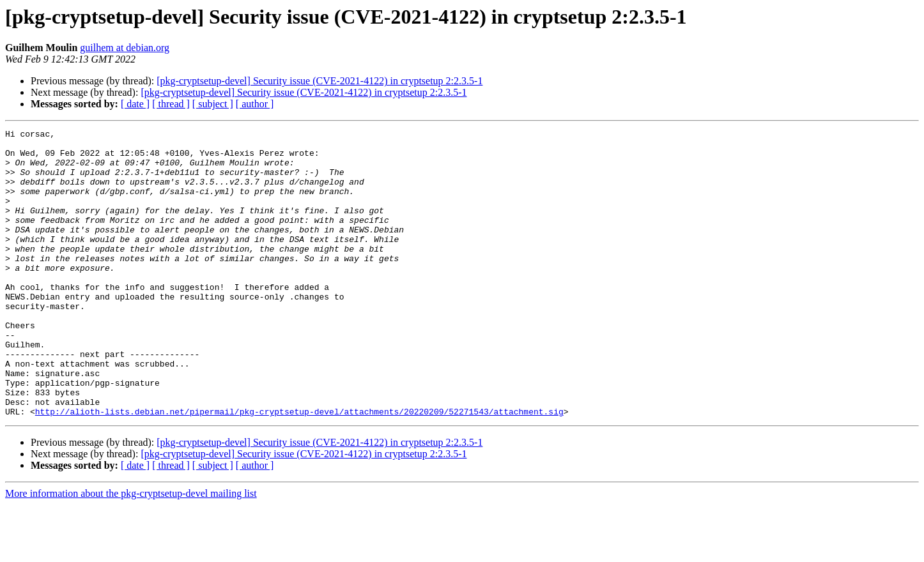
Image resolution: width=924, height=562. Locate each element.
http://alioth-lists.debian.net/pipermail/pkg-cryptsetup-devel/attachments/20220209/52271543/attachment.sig (299, 469)
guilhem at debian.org (125, 48)
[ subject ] (213, 104)
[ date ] (135, 104)
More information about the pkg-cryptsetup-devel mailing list (131, 551)
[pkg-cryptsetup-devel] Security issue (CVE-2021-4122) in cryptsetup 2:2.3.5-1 (320, 81)
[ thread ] (171, 104)
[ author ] (255, 104)
